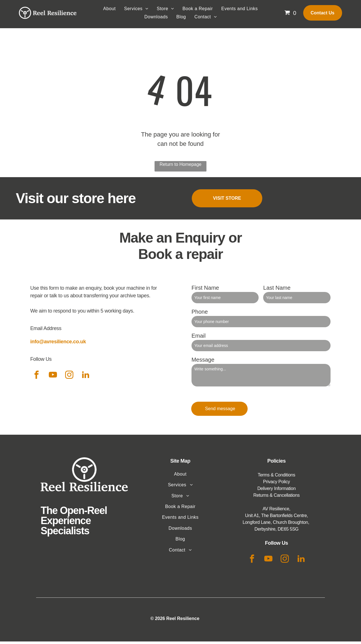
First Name (205, 290)
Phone (200, 314)
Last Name (277, 290)
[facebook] (36, 378)
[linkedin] (85, 378)
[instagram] (69, 378)
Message (203, 362)
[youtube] (53, 378)
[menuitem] (109, 11)
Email (199, 338)
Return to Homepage (181, 167)
